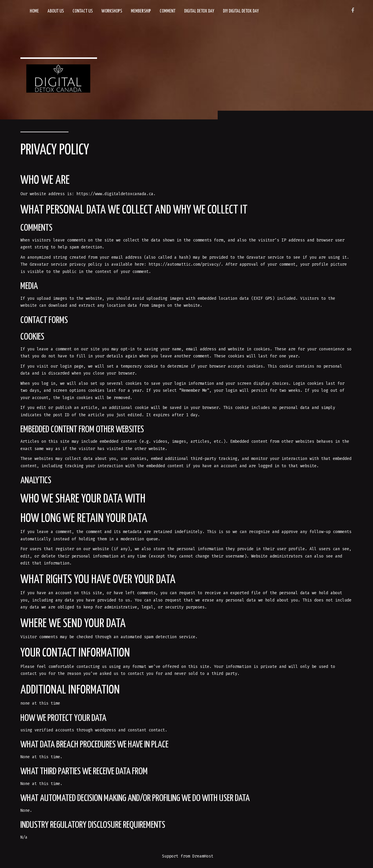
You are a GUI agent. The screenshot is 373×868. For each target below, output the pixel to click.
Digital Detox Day (199, 11)
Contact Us (83, 11)
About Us (56, 11)
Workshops (112, 11)
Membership (141, 11)
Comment (168, 11)
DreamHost (203, 856)
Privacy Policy (55, 150)
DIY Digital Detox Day (241, 11)
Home (34, 11)
